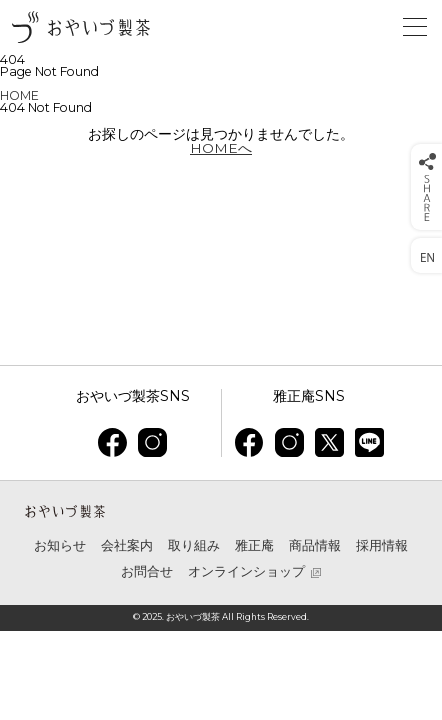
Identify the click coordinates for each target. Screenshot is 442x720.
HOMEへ (221, 148)
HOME (19, 95)
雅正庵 (254, 545)
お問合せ (147, 571)
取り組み (194, 545)
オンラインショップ (246, 572)
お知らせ (60, 545)
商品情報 (315, 545)
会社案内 (127, 545)
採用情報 (382, 545)
